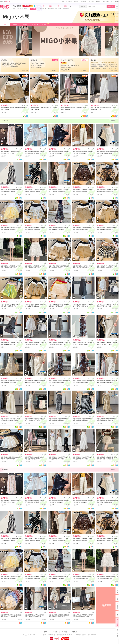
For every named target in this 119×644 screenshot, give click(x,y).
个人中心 (69, 2)
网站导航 (106, 2)
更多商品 (108, 605)
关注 (34, 9)
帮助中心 (99, 2)
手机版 (92, 2)
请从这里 (5, 2)
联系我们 (74, 632)
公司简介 (45, 632)
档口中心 (84, 2)
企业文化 (55, 632)
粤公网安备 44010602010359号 (65, 635)
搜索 (111, 7)
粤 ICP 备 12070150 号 (49, 635)
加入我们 (64, 632)
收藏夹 (77, 2)
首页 (63, 2)
